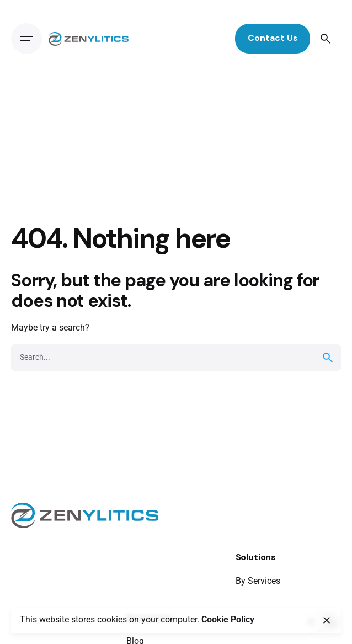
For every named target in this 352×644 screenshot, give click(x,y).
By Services (258, 581)
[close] (327, 620)
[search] (328, 358)
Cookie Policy (228, 620)
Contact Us (273, 38)
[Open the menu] (26, 39)
